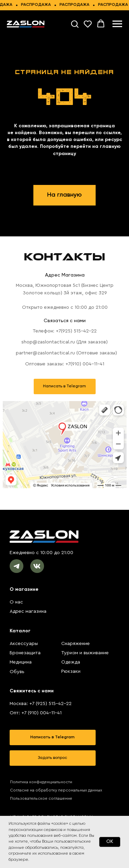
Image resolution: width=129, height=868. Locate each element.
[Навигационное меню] (117, 24)
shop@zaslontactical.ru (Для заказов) (64, 342)
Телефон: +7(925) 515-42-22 (65, 331)
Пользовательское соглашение (41, 798)
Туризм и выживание (85, 653)
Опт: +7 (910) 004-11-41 (36, 713)
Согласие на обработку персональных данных (56, 790)
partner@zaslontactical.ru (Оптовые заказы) (66, 353)
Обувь (17, 672)
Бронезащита (25, 653)
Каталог (20, 631)
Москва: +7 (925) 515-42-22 (41, 704)
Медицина (21, 662)
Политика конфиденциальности (41, 782)
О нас (16, 602)
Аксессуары (24, 644)
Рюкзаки (71, 671)
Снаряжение (76, 644)
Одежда (71, 662)
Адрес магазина (28, 611)
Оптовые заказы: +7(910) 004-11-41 (65, 364)
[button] (75, 24)
